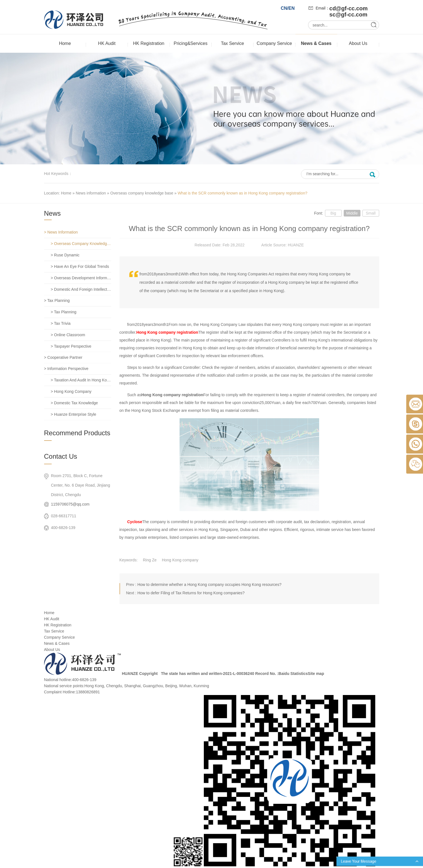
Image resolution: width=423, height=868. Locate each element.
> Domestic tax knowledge (74, 403)
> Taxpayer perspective (71, 346)
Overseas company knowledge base (142, 193)
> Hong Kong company (71, 391)
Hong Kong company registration (167, 332)
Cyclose (135, 522)
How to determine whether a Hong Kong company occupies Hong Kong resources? (209, 585)
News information (91, 193)
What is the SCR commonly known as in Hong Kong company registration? (242, 193)
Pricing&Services (191, 43)
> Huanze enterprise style (74, 414)
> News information (61, 232)
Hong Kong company (180, 560)
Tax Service (232, 43)
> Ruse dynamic (65, 255)
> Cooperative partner (63, 357)
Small (371, 213)
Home (65, 43)
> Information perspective (66, 369)
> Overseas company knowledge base (81, 244)
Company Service (274, 43)
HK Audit (107, 43)
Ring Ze (150, 560)
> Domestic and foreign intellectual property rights (81, 289)
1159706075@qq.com (70, 504)
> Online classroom (68, 335)
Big (333, 213)
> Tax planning (57, 300)
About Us (358, 43)
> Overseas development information (81, 278)
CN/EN (288, 8)
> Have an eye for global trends (80, 266)
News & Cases (316, 43)
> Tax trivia (61, 323)
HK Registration (149, 43)
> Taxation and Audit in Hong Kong (81, 380)
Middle (352, 213)
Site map (316, 674)
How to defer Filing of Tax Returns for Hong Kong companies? (191, 593)
